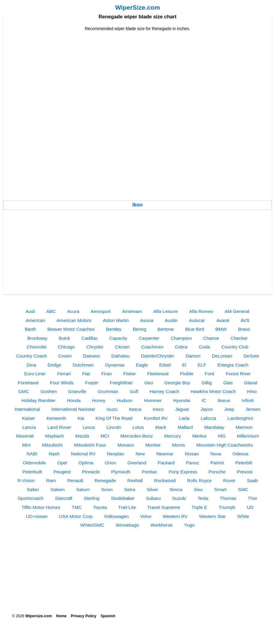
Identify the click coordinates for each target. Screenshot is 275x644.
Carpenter (149, 338)
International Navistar (73, 409)
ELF (202, 365)
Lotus (138, 427)
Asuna (147, 320)
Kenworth (56, 418)
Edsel (165, 365)
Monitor (153, 445)
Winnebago (127, 525)
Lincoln (114, 427)
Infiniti (248, 400)
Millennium (248, 436)
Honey (99, 400)
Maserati (25, 436)
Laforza (208, 418)
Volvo (146, 516)
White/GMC (92, 525)
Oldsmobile (34, 463)
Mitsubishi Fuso (90, 445)
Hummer (153, 400)
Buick (65, 338)
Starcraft (64, 498)
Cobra (181, 347)
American (35, 320)
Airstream (132, 311)
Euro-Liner (35, 374)
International (27, 409)
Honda (74, 400)
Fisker (130, 374)
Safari (33, 489)
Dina (32, 365)
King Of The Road (114, 418)
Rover (229, 480)
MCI (105, 436)
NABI (32, 454)
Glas (228, 383)
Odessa (241, 454)
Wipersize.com (38, 616)
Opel (62, 463)
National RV (83, 454)
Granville (77, 391)
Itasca (135, 409)
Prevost (245, 472)
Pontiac (150, 472)
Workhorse (162, 525)
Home (61, 616)
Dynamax (115, 365)
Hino (252, 391)
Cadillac (90, 338)
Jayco (207, 409)
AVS (245, 320)
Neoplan (116, 454)
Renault (75, 480)
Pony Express (183, 472)
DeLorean (222, 356)
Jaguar (182, 409)
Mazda (82, 436)
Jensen (253, 409)
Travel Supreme (164, 507)
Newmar (165, 454)
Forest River (238, 374)
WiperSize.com (137, 7)
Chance (211, 338)
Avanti (223, 320)
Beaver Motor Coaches (71, 329)
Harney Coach (164, 391)
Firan (107, 374)
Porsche (217, 472)
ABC (51, 311)
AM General (237, 311)
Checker (239, 338)
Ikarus (224, 400)
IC (204, 400)
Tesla (203, 498)
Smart (220, 489)
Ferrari (64, 374)
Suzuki (179, 498)
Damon (193, 356)
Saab (252, 480)
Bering (140, 329)
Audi (30, 311)
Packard (166, 463)
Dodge (54, 365)
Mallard (185, 427)
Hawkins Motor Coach (213, 391)
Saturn (83, 489)
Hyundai (182, 400)
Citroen (122, 347)
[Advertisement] (137, 74)
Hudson (125, 400)
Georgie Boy (177, 383)
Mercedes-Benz (137, 436)
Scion (107, 489)
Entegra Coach (233, 365)
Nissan (192, 454)
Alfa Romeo (201, 311)
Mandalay (214, 427)
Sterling (92, 498)
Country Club (235, 347)
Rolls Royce (200, 480)
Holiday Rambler (38, 400)
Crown (65, 356)
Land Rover (60, 427)
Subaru (153, 498)
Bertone (166, 329)
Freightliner (121, 383)
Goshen (49, 391)
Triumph (227, 507)
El (184, 365)
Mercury (173, 436)
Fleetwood (158, 374)
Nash (54, 454)
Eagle (142, 365)
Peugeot (62, 472)
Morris (179, 445)
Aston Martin (116, 320)
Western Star (212, 516)
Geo (149, 383)
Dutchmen (83, 365)
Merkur (200, 436)
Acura (73, 311)
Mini (26, 445)
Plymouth (121, 472)
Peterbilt (244, 463)
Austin (171, 320)
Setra (130, 489)
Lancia (29, 427)
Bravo (244, 329)
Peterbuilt (32, 472)
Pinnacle (91, 472)
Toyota (100, 507)
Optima (86, 463)
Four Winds (62, 383)
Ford (209, 374)
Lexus (89, 427)
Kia (81, 418)
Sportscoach (31, 498)
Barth (31, 329)
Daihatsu (121, 356)
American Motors (74, 320)
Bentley (114, 329)
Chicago (66, 347)
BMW (221, 329)
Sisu (198, 489)
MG (222, 436)
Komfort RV (156, 418)
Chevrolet (37, 347)
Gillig (207, 383)
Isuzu (112, 409)
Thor (252, 498)
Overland (137, 463)
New (140, 454)
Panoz (193, 463)
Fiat (86, 374)
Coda (205, 347)
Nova (216, 454)
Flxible (187, 374)
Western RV (175, 516)
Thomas (228, 498)
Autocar (197, 320)
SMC (243, 489)
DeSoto (251, 356)
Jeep (229, 409)
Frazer (92, 383)
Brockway (37, 338)
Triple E (199, 507)
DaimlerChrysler (157, 356)
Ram (51, 480)
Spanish (108, 616)
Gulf (134, 391)
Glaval (251, 383)
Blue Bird (194, 329)
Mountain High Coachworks (225, 445)
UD (250, 507)
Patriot (217, 463)
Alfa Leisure (165, 311)
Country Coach (31, 356)
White (243, 516)
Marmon (244, 427)
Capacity (118, 338)
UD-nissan (37, 516)
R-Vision (26, 480)
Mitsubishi (52, 445)
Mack (161, 427)
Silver (152, 489)
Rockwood (165, 480)
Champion (181, 338)
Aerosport (101, 311)
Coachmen (152, 347)
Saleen (57, 489)
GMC (24, 391)
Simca (176, 489)
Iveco (158, 409)
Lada (184, 418)
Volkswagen (116, 516)
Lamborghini (240, 418)
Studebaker (123, 498)
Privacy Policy (83, 616)
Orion (111, 463)
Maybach (54, 436)
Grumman (108, 391)
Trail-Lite (127, 507)
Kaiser (29, 418)
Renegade (105, 480)
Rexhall (135, 480)
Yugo (189, 525)
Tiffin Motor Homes (41, 507)
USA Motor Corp (76, 516)
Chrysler (95, 347)
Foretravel (28, 383)
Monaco (126, 445)
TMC (77, 507)
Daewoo (91, 356)
